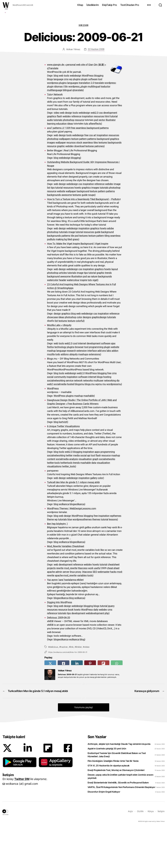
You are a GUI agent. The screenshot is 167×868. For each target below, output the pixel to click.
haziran (64, 687)
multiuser (98, 421)
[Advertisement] (84, 41)
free (86, 176)
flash (59, 157)
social (50, 417)
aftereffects (95, 164)
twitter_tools (69, 507)
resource (79, 160)
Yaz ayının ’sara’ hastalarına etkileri (65, 620)
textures (103, 183)
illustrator (111, 160)
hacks (113, 612)
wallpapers (65, 179)
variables (82, 616)
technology (60, 387)
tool (100, 120)
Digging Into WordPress (60, 643)
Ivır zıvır (83, 66)
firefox (50, 387)
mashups (83, 395)
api (89, 496)
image (117, 224)
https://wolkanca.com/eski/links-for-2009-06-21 (68, 693)
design (69, 153)
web (61, 116)
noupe (91, 235)
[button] (20, 803)
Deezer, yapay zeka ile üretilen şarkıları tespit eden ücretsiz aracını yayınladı (120, 817)
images (51, 183)
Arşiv (130, 852)
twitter (69, 496)
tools (66, 116)
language (58, 120)
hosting (107, 417)
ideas (70, 164)
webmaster (104, 612)
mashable (89, 436)
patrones (99, 187)
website (61, 232)
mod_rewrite (71, 609)
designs (87, 358)
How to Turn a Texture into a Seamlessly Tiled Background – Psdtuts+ (84, 240)
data (94, 503)
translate (99, 123)
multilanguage (55, 131)
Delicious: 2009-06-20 (59, 658)
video (56, 153)
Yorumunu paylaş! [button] (83, 748)
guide (85, 235)
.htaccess (87, 612)
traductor (105, 127)
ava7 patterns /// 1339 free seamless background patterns (78, 168)
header (63, 321)
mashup (51, 391)
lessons (113, 560)
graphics (52, 157)
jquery (111, 646)
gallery (94, 518)
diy (118, 421)
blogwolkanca (77, 545)
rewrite (60, 609)
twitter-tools (53, 503)
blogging (99, 116)
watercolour (73, 321)
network (78, 421)
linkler (79, 687)
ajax (113, 384)
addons (65, 395)
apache (51, 612)
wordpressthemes (82, 560)
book (71, 650)
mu (104, 425)
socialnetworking (56, 421)
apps (97, 492)
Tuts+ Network (55, 135)
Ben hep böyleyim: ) (57, 564)
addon (115, 391)
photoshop (69, 160)
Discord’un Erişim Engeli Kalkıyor (104, 832)
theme (50, 560)
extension (82, 391)
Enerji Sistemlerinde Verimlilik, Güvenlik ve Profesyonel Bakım (118, 823)
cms (66, 120)
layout (115, 310)
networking (110, 421)
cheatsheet (114, 605)
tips (53, 228)
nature (94, 317)
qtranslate (78, 131)
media (76, 496)
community (60, 417)
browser (79, 387)
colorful (80, 361)
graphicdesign (99, 358)
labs (109, 391)
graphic (61, 187)
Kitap (80, 5)
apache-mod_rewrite (66, 616)
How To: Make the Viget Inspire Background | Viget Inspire (78, 284)
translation (85, 123)
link (72, 687)
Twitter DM (22, 819)
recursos (71, 183)
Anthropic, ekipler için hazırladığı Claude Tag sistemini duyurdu (119, 784)
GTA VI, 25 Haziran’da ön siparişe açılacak (109, 806)
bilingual (67, 131)
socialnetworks (107, 500)
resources (99, 157)
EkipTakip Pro (109, 5)
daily (96, 650)
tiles (96, 183)
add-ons (102, 391)
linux (72, 612)
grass (75, 280)
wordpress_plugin (78, 127)
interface (92, 391)
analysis (74, 500)
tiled (70, 280)
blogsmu (79, 425)
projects (51, 609)
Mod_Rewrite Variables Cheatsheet (66, 587)
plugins (77, 120)
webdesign (76, 116)
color (80, 358)
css (101, 153)
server (66, 612)
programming (96, 387)
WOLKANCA (6, 5)
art (95, 176)
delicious (54, 687)
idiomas (58, 127)
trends (108, 313)
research (71, 391)
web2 (50, 425)
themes (96, 560)
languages (73, 123)
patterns (92, 179)
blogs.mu (90, 425)
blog (56, 116)
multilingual (94, 127)
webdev (67, 157)
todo (58, 395)
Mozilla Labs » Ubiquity (59, 366)
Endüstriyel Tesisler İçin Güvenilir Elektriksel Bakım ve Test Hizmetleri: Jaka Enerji (117, 795)
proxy (78, 612)
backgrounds (115, 183)
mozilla (51, 395)
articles (63, 313)
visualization (103, 503)
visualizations (54, 507)
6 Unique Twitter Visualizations (63, 467)
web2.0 (94, 153)
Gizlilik (140, 852)
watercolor (53, 321)
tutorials (58, 160)
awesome (67, 235)
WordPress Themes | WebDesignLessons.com (72, 549)
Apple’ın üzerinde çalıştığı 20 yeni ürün (107, 789)
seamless (88, 183)
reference (76, 157)
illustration (77, 317)
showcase (53, 358)
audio (50, 160)
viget (95, 321)
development (110, 153)
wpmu (98, 425)
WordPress (88, 116)
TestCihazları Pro (130, 5)
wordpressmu (114, 425)
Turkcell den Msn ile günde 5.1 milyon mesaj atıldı (73, 523)
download (79, 187)
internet (82, 384)
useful (97, 609)
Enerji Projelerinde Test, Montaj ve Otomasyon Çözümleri (116, 811)
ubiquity (73, 395)
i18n (65, 127)
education (61, 164)
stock (79, 183)
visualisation (85, 500)
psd (96, 160)
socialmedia (60, 425)
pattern (83, 179)
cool (75, 384)
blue (70, 560)
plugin (84, 120)
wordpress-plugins (57, 123)
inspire (84, 321)
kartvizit (63, 462)
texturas (90, 187)
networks (88, 421)
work (91, 609)
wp (71, 120)
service (70, 421)
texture (75, 179)
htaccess (83, 609)
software (93, 120)
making (60, 280)
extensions (95, 395)
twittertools (66, 503)
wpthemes (116, 556)
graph (95, 500)
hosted (71, 425)
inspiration (87, 157)
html (107, 157)
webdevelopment (95, 654)
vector (102, 160)
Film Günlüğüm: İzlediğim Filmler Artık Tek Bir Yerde (113, 801)
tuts (86, 164)
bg (65, 280)
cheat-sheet (113, 609)
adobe (110, 269)
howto (78, 228)
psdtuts (51, 280)
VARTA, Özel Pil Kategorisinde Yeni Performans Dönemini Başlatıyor (121, 828)
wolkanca (64, 545)
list (49, 228)
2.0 (92, 123)
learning (51, 164)
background (103, 179)
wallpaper (61, 183)
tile (72, 276)
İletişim (161, 852)
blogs (50, 120)
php (107, 654)
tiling (107, 276)
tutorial (114, 157)
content (51, 500)
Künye (151, 852)
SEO (95, 612)
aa (89, 317)
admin (59, 612)
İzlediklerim (93, 5)
